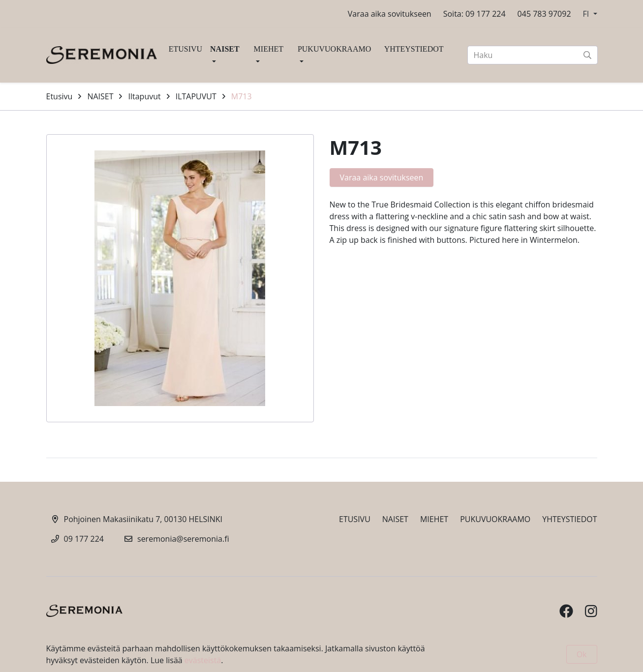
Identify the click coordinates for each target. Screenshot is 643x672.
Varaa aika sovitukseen (390, 14)
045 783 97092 (544, 14)
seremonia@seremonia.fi (183, 539)
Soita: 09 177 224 (475, 14)
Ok (582, 654)
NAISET (225, 49)
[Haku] (533, 55)
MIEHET (269, 49)
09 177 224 (84, 539)
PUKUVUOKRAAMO (334, 49)
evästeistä (203, 660)
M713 (242, 96)
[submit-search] (587, 55)
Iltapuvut (144, 96)
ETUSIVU (185, 49)
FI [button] (587, 14)
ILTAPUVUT (196, 96)
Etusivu (60, 96)
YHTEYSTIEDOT (414, 49)
